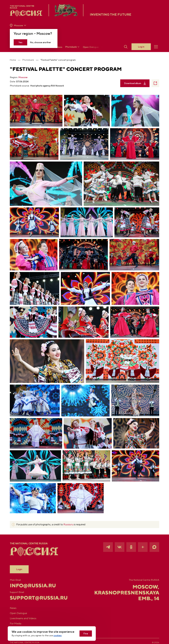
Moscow (23, 77)
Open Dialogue (91, 47)
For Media (16, 623)
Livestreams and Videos (23, 618)
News (13, 608)
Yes (20, 42)
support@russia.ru (35, 598)
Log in (141, 47)
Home (13, 60)
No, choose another (40, 42)
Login (19, 569)
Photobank (73, 47)
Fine (86, 634)
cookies (58, 635)
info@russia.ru (33, 586)
